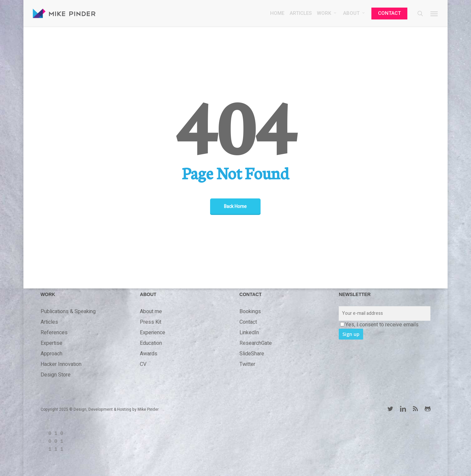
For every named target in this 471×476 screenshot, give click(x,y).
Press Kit (151, 322)
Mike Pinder (148, 409)
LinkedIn (249, 333)
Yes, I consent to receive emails (379, 325)
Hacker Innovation (61, 364)
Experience (153, 333)
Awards (149, 354)
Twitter (247, 364)
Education (151, 343)
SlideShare (252, 354)
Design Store (56, 375)
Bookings (250, 312)
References (54, 333)
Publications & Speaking (68, 312)
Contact (248, 322)
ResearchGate (256, 343)
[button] (434, 14)
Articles (49, 322)
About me (151, 312)
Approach (51, 354)
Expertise (51, 343)
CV (143, 364)
